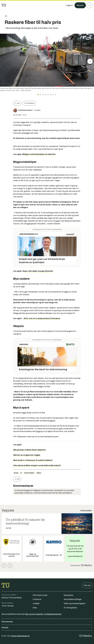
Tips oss (87, 585)
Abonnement (47, 622)
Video (39, 473)
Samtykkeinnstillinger (73, 599)
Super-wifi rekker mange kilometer (38, 271)
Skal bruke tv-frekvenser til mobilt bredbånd (33, 460)
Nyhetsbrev (29, 473)
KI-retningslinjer (70, 608)
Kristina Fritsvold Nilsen (12, 598)
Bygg (16, 473)
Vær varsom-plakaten (34, 614)
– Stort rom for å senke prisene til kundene (41, 318)
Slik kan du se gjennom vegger (27, 455)
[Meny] (90, 5)
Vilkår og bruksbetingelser (75, 603)
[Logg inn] (69, 5)
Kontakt (47, 628)
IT (6, 16)
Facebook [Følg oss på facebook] (37, 599)
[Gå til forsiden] (4, 5)
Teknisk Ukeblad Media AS (20, 636)
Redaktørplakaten (54, 614)
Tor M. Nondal (8, 606)
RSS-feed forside (40, 595)
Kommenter (29, 103)
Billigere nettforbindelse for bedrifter (39, 154)
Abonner (80, 5)
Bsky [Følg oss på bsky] (35, 608)
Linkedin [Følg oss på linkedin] (36, 603)
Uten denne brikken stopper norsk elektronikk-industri (37, 465)
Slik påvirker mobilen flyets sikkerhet (29, 450)
